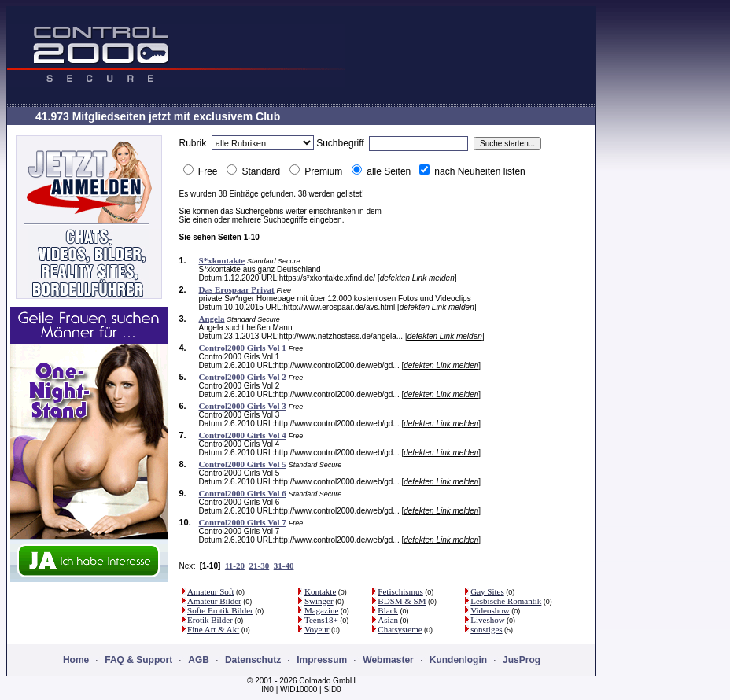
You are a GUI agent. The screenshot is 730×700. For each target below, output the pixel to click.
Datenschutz (253, 660)
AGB (199, 660)
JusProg (522, 660)
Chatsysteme (400, 629)
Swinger (319, 601)
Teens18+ (321, 620)
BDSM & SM (402, 601)
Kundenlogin (458, 660)
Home (76, 660)
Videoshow (490, 610)
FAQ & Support (138, 660)
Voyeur (317, 629)
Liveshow (487, 620)
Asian (388, 620)
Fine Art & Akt (213, 629)
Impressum (322, 660)
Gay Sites (487, 591)
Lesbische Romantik (506, 601)
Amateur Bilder (214, 601)
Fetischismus (400, 591)
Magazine (321, 610)
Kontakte (320, 591)
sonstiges (486, 629)
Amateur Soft (211, 591)
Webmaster (388, 660)
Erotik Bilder (210, 620)
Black (388, 610)
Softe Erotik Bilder (220, 610)
